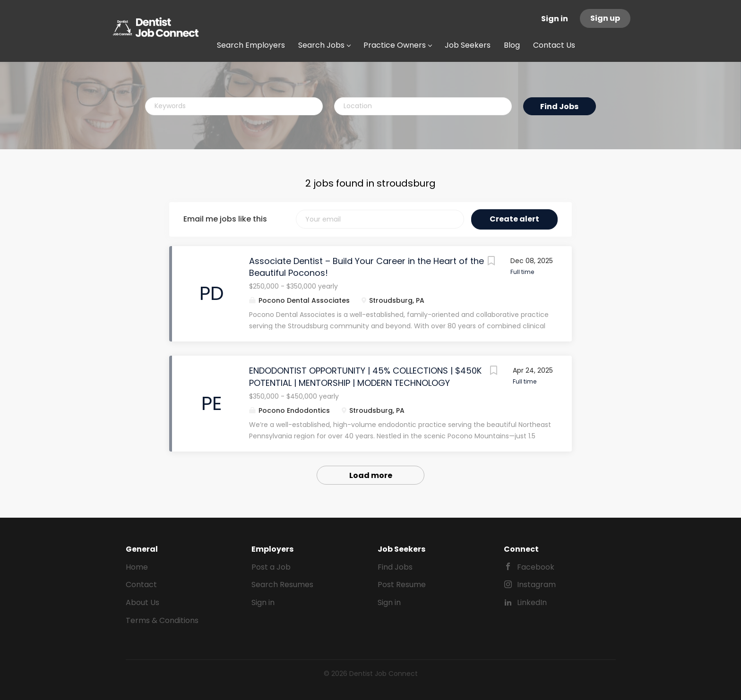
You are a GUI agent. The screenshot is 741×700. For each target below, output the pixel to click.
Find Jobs (559, 107)
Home (137, 567)
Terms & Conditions (162, 620)
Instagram (536, 585)
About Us (142, 602)
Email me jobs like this (225, 219)
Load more (371, 475)
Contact (141, 585)
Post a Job (271, 567)
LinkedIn (532, 602)
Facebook (536, 567)
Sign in (555, 19)
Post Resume (402, 585)
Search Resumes (282, 585)
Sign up (605, 18)
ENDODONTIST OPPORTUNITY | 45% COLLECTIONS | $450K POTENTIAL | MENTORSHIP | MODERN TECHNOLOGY (365, 377)
